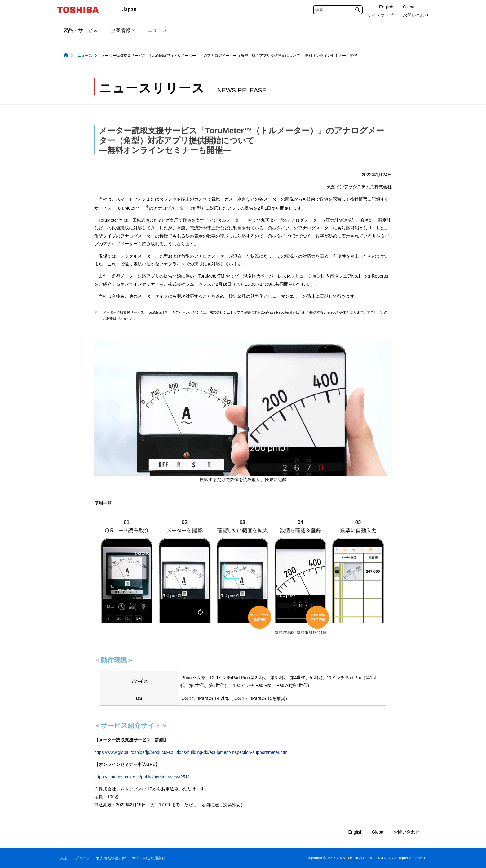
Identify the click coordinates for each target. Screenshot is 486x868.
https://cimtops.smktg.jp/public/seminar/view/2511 (142, 777)
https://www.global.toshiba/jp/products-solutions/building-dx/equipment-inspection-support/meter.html (191, 752)
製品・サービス (81, 30)
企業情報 (123, 30)
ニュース (157, 30)
